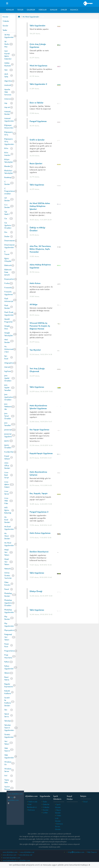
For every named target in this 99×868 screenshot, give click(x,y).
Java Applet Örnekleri (8, 378)
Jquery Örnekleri (8, 446)
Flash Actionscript (9, 300)
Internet (7, 367)
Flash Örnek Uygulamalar (9, 314)
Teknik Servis (7, 715)
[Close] (89, 865)
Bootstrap (8, 177)
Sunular (54, 10)
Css (6, 218)
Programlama (9, 651)
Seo (6, 710)
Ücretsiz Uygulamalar (9, 736)
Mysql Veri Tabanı (7, 562)
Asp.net (7, 107)
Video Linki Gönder (58, 818)
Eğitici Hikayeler (8, 260)
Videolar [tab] (6, 21)
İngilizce (7, 371)
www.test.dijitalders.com (12, 858)
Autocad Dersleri (7, 113)
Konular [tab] (6, 17)
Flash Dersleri (7, 307)
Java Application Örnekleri (9, 397)
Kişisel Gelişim (7, 457)
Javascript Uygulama (8, 435)
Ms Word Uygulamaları (9, 544)
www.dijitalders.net (27, 852)
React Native (7, 678)
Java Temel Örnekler (8, 416)
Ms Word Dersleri (7, 536)
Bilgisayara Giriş (9, 133)
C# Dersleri (7, 199)
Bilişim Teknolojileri (9, 161)
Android (7, 85)
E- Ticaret (7, 253)
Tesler (45, 802)
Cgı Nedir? (7, 213)
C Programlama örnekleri (9, 191)
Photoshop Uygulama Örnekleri (8, 603)
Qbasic (7, 673)
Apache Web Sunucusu (8, 92)
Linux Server (7, 493)
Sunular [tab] (5, 26)
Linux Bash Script (7, 475)
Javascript (8, 430)
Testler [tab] (5, 30)
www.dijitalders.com (10, 852)
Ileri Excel (6, 357)
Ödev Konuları (7, 584)
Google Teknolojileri (9, 334)
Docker (7, 236)
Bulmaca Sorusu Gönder (59, 827)
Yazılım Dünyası (7, 788)
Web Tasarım (7, 749)
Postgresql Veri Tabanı (8, 637)
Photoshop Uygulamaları (9, 611)
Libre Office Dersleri (7, 466)
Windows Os (8, 763)
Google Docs (7, 327)
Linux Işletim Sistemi (7, 485)
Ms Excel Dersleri (7, 520)
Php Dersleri (7, 618)
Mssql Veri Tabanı (7, 552)
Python (7, 662)
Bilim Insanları (7, 154)
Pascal (7, 589)
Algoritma (8, 81)
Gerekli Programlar (9, 320)
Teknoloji (8, 721)
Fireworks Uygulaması (9, 293)
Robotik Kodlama (8, 692)
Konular (10, 10)
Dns (6, 232)
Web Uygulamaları (9, 756)
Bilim (6, 148)
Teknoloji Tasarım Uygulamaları (9, 728)
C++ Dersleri (7, 206)
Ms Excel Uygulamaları (9, 528)
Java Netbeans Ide (8, 407)
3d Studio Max (7, 44)
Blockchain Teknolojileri (9, 172)
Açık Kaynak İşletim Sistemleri (8, 55)
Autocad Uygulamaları (9, 120)
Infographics (9, 363)
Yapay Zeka (7, 781)
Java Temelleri (8, 424)
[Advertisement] (58, 646)
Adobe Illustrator (8, 64)
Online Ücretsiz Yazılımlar (8, 575)
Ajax (6, 70)
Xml (6, 776)
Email (85, 802)
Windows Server (8, 770)
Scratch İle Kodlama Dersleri (8, 702)
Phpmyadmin (9, 630)
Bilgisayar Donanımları (9, 127)
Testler (20, 10)
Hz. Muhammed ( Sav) (9, 349)
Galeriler (31, 10)
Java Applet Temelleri (8, 388)
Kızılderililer (9, 452)
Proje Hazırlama (8, 656)
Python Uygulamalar (9, 667)
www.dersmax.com (10, 855)
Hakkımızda (33, 802)
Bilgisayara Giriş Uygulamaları (9, 142)
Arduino (7, 99)
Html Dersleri (7, 341)
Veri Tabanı (7, 743)
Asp (6, 103)
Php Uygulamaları (9, 625)
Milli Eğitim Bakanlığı (8, 510)
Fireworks (8, 288)
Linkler (64, 10)
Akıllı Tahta (6, 75)
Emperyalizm (9, 279)
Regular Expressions (9, 685)
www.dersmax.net (26, 855)
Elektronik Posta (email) (8, 272)
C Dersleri (7, 183)
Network (7, 569)
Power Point (7, 645)
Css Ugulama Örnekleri (8, 225)
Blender (7, 166)
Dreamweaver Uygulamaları (10, 246)
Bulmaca (74, 10)
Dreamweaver (10, 241)
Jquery (7, 441)
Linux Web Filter (6, 501)
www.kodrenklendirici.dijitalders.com (16, 860)
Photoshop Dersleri (8, 595)
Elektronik (8, 265)
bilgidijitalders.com (76, 852)
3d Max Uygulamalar (9, 36)
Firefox (7, 283)
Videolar (43, 10)
